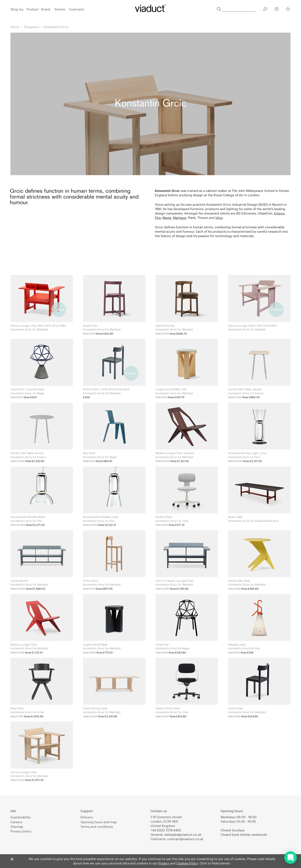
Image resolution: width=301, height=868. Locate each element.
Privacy (164, 863)
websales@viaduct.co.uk (183, 835)
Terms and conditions (97, 827)
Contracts (77, 9)
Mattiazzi (179, 218)
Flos (158, 218)
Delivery (87, 817)
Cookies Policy (187, 863)
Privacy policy (21, 831)
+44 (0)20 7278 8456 (166, 830)
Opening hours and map (99, 822)
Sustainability (21, 817)
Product (33, 9)
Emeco (279, 213)
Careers (16, 822)
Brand (46, 9)
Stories (60, 9)
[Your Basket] (288, 9)
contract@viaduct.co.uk (185, 839)
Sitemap (17, 827)
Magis (167, 218)
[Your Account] (277, 10)
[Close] (12, 859)
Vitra (219, 218)
